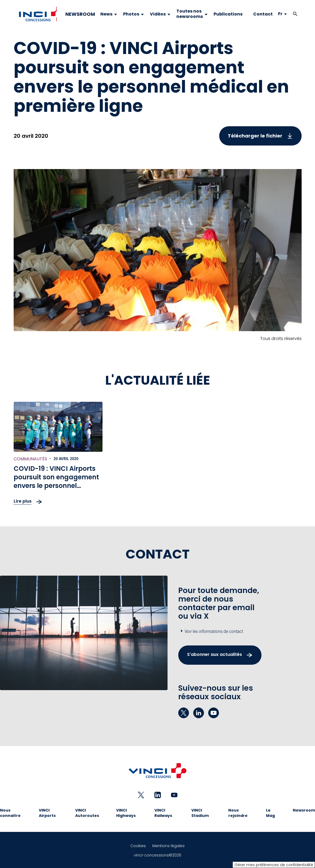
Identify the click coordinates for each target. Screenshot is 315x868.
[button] (295, 14)
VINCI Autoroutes (87, 813)
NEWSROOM (80, 14)
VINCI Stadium (200, 813)
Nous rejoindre (238, 813)
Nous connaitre (10, 813)
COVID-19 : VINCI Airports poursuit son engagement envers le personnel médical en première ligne (56, 481)
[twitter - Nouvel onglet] (184, 713)
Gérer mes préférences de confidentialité (274, 865)
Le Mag (270, 813)
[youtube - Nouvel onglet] (214, 713)
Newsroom (304, 810)
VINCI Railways (163, 813)
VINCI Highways (126, 813)
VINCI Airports (47, 813)
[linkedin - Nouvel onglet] (199, 713)
